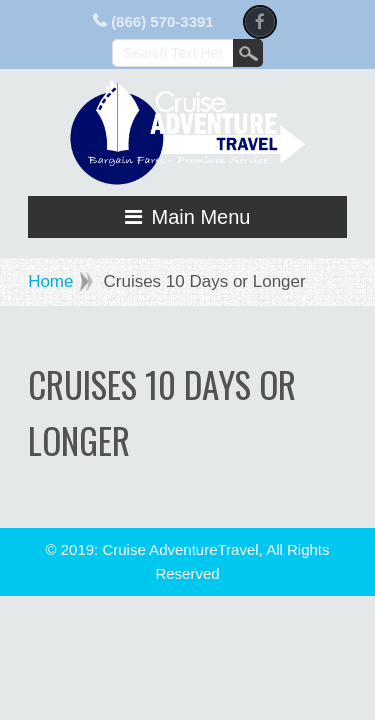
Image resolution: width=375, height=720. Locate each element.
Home (50, 281)
